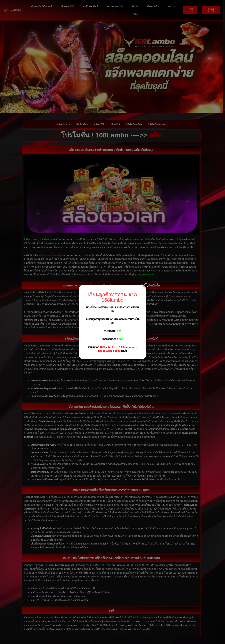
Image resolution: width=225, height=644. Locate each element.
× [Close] (146, 285)
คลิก (119, 331)
